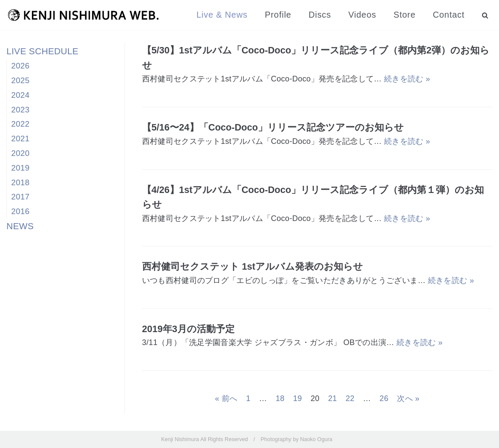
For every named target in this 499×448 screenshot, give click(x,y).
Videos (362, 15)
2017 (20, 197)
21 (333, 398)
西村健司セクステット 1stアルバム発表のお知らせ (253, 266)
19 (298, 398)
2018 (20, 182)
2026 (20, 66)
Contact (449, 15)
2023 (20, 110)
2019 (20, 168)
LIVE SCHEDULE (42, 51)
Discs (320, 15)
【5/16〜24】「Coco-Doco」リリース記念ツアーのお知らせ (273, 127)
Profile (278, 15)
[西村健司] (83, 15)
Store (404, 15)
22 (350, 398)
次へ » (408, 398)
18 (280, 398)
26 (384, 398)
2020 (20, 153)
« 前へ (226, 398)
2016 (20, 211)
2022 (20, 124)
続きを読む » (407, 79)
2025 (20, 80)
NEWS (20, 226)
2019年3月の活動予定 (188, 329)
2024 (20, 95)
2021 (20, 138)
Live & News (222, 15)
